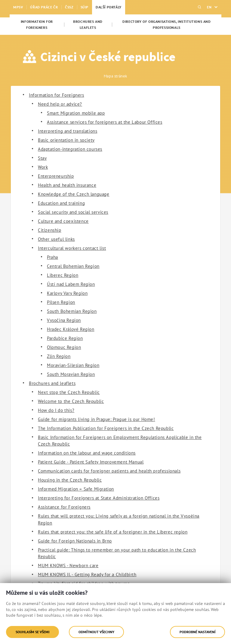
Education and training (61, 203)
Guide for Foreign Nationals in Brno (75, 541)
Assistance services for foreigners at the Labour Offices (105, 122)
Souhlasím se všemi (32, 632)
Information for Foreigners (57, 95)
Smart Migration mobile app (76, 113)
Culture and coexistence (63, 221)
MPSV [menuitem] (18, 7)
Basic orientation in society (66, 140)
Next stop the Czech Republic (69, 392)
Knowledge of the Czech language (74, 194)
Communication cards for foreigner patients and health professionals (109, 471)
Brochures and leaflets (52, 383)
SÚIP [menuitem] (85, 7)
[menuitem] (37, 25)
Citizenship (50, 230)
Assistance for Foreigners (64, 507)
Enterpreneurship (56, 176)
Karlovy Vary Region (67, 293)
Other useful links (56, 239)
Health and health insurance (67, 185)
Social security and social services (73, 212)
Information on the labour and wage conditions (87, 453)
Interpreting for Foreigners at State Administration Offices (99, 498)
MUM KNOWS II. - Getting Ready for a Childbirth (87, 574)
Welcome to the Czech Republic (71, 401)
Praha (52, 257)
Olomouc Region (64, 347)
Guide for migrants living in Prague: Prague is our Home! (97, 419)
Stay (42, 158)
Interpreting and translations (68, 131)
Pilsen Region (61, 302)
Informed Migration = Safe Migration (76, 489)
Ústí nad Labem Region (71, 284)
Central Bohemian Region (73, 266)
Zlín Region (59, 356)
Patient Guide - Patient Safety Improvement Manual (91, 462)
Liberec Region (63, 275)
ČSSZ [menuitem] (69, 7)
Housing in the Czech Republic (70, 480)
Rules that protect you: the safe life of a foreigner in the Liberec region (113, 532)
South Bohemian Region (72, 311)
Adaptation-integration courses (70, 149)
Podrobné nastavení (197, 632)
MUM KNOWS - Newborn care (68, 565)
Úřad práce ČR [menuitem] (44, 7)
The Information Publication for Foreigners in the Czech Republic (106, 428)
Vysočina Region (64, 320)
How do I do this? (56, 410)
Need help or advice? (60, 104)
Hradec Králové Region (71, 329)
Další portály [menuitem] (109, 7)
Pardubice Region (65, 338)
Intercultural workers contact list (72, 248)
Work (43, 167)
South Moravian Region (71, 374)
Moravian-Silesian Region (73, 365)
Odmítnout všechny (96, 632)
